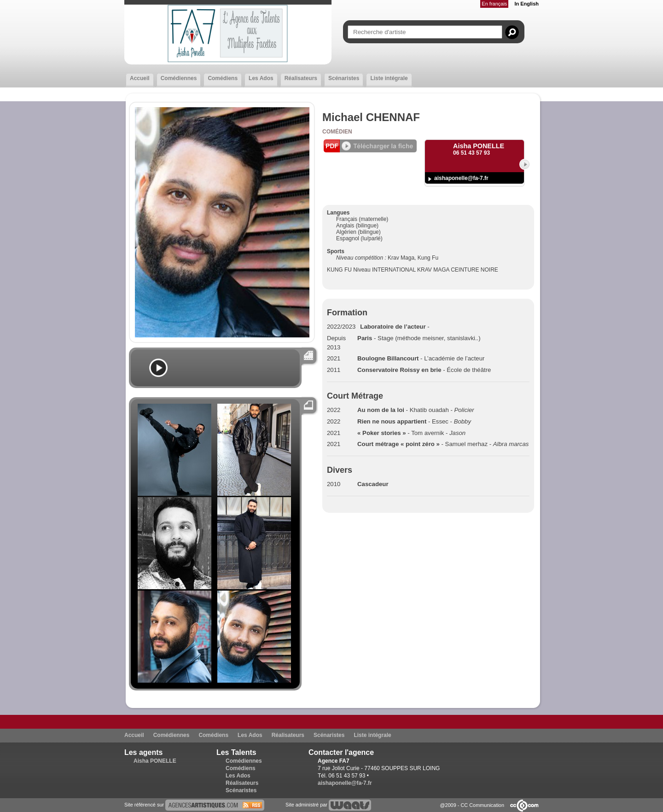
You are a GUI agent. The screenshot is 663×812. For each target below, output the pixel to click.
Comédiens (223, 78)
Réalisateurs (301, 78)
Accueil (140, 78)
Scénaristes (344, 78)
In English (526, 4)
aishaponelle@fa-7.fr (461, 178)
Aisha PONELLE (155, 761)
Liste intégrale (389, 78)
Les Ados (261, 78)
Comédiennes (179, 78)
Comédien (337, 132)
